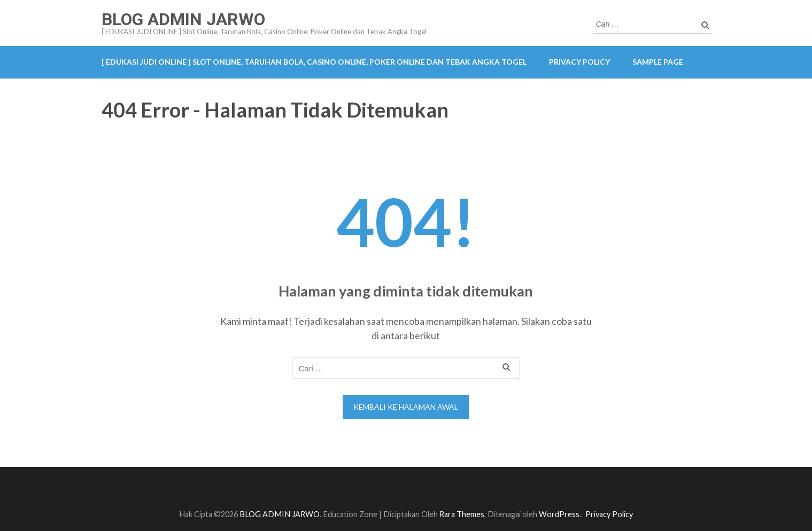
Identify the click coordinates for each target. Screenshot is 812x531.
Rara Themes (462, 514)
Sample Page (658, 62)
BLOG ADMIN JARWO (183, 19)
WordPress (559, 514)
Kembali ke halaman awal (406, 407)
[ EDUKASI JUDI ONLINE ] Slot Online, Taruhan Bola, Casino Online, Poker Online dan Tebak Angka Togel (314, 62)
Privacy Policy (579, 62)
